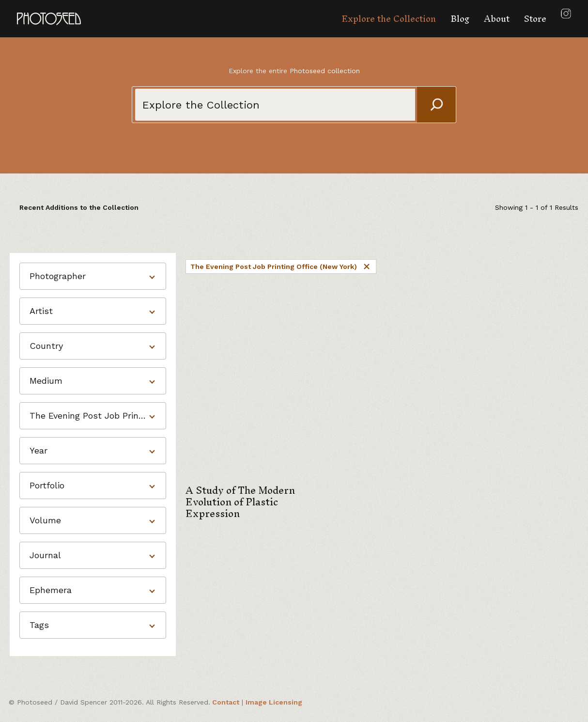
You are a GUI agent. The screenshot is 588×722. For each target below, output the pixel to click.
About (497, 19)
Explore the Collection (389, 19)
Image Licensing (274, 702)
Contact (226, 702)
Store (535, 19)
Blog (460, 19)
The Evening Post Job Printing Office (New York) (281, 267)
